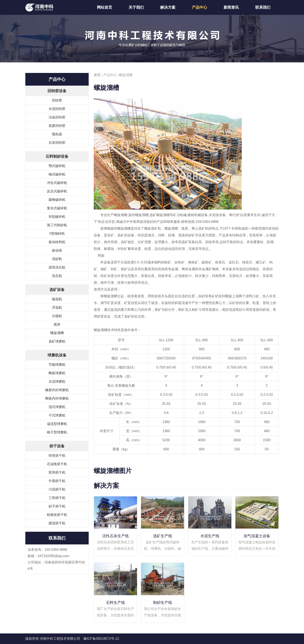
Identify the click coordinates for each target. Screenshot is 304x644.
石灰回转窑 (57, 143)
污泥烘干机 (57, 489)
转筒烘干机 (57, 456)
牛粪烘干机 (57, 481)
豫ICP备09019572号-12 (101, 639)
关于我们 (136, 7)
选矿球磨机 (57, 341)
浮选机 (57, 308)
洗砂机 (57, 259)
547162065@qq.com (54, 556)
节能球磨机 (57, 365)
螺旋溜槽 (57, 333)
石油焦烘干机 (57, 464)
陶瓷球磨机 (57, 373)
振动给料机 (57, 242)
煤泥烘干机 (57, 523)
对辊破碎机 (57, 217)
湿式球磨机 (57, 407)
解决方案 (168, 7)
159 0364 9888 (56, 550)
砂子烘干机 (57, 506)
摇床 (57, 324)
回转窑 (57, 100)
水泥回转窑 (57, 109)
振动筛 (57, 250)
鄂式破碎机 (57, 166)
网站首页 (104, 7)
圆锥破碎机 (57, 200)
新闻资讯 (231, 7)
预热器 (57, 134)
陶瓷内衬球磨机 (57, 398)
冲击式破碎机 (57, 183)
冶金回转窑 (57, 117)
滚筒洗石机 (57, 267)
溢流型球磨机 (57, 424)
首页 (97, 75)
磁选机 (57, 299)
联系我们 (263, 7)
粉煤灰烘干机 (57, 515)
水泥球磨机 (57, 382)
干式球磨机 (57, 415)
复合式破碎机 (57, 208)
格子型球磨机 (57, 432)
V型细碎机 (57, 234)
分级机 (57, 316)
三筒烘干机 (57, 498)
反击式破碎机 (57, 191)
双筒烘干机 (57, 472)
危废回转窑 (57, 126)
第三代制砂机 (57, 225)
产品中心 (199, 7)
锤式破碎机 (57, 174)
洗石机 (57, 276)
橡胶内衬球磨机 (57, 390)
